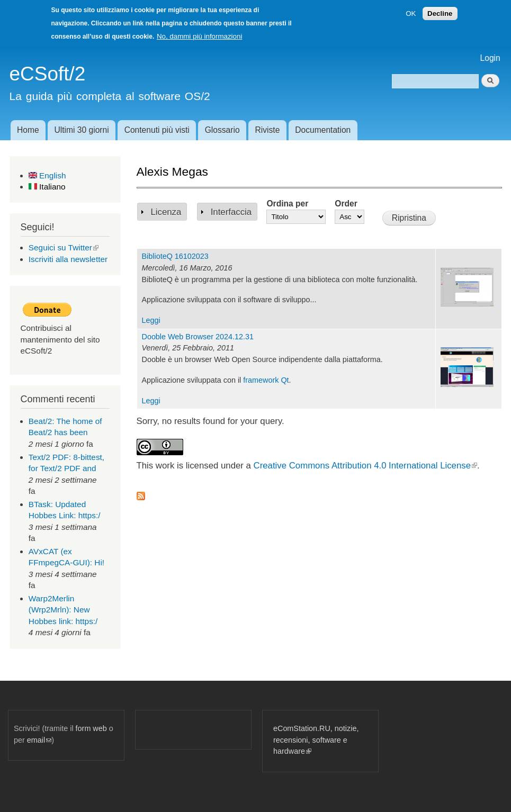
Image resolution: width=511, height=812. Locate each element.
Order (346, 204)
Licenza (166, 212)
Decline (440, 13)
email (39, 740)
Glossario (222, 130)
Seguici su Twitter (64, 247)
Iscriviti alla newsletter (68, 259)
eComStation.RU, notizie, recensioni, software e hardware (316, 740)
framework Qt (266, 380)
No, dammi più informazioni (199, 36)
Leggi (151, 320)
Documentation (323, 130)
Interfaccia (231, 212)
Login (490, 58)
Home (28, 130)
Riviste (268, 130)
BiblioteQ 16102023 (175, 256)
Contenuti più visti (157, 130)
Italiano (47, 187)
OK (411, 13)
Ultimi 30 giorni (82, 130)
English (47, 175)
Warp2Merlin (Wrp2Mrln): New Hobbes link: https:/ (63, 610)
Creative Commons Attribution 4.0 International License (365, 466)
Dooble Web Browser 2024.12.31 (198, 337)
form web (91, 728)
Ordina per (287, 204)
